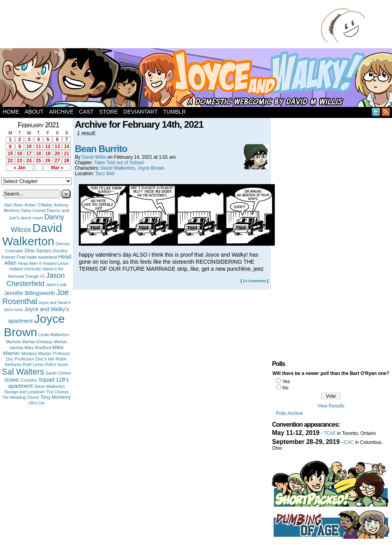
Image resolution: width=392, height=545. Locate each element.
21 (66, 154)
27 (57, 161)
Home (11, 112)
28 (66, 161)
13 (57, 147)
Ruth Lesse (34, 364)
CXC (349, 442)
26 (48, 161)
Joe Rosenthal (36, 297)
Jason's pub (56, 285)
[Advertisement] (162, 25)
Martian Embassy (38, 342)
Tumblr (174, 112)
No (285, 388)
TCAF (329, 433)
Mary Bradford (38, 348)
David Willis (94, 157)
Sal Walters (23, 372)
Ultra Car (36, 403)
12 (48, 147)
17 (29, 154)
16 (19, 154)
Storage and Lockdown (24, 392)
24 (29, 161)
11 (38, 147)
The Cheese (57, 392)
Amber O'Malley (38, 205)
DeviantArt (141, 112)
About (34, 112)
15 (10, 154)
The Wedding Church (21, 397)
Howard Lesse (56, 263)
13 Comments (254, 281)
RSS (386, 112)
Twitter (376, 112)
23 (19, 161)
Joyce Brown (34, 325)
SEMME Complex (21, 380)
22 (10, 161)
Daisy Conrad (33, 211)
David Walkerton (32, 234)
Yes (286, 382)
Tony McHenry (55, 397)
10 (29, 147)
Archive (61, 112)
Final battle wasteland (37, 257)
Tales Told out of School (119, 163)
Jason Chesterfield (35, 280)
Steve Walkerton (49, 386)
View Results (331, 406)
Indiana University (25, 269)
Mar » (57, 168)
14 (66, 147)
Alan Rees (14, 205)
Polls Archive (289, 413)
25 (38, 161)
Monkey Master (37, 353)
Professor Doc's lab (34, 359)
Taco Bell (105, 174)
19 (48, 154)
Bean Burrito (101, 149)
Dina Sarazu (38, 251)
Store (109, 112)
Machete (14, 342)
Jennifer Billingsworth (30, 293)
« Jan (20, 168)
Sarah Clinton (58, 373)
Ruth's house (57, 365)
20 (57, 154)
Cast (86, 112)
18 (38, 154)
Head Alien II (30, 263)
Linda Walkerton (54, 335)
